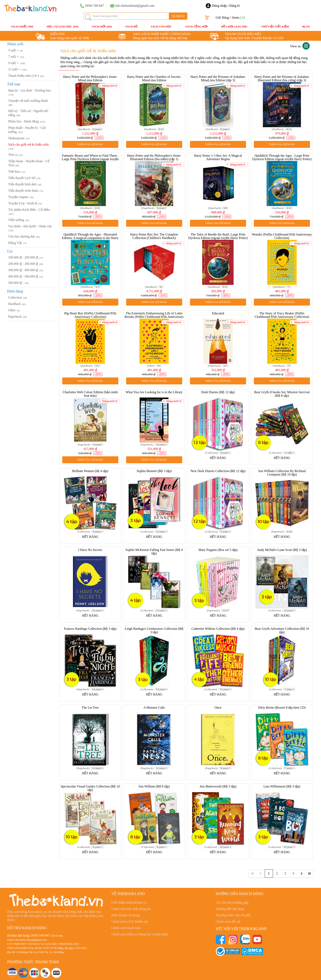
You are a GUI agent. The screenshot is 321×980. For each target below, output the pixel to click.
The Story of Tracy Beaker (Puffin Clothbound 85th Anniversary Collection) (282, 315)
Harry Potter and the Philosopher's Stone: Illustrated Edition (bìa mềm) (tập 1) (154, 157)
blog (306, 27)
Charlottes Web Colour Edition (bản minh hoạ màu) (90, 394)
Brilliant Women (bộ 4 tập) (90, 471)
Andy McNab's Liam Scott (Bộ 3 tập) (282, 550)
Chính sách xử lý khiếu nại (130, 922)
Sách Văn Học (161, 27)
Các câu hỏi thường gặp (232, 902)
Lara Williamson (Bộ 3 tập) (282, 786)
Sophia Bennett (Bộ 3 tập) (154, 471)
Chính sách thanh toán (126, 928)
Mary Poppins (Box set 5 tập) (218, 550)
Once (218, 708)
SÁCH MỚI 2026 (102, 27)
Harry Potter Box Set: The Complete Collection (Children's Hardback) (154, 236)
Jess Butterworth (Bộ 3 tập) (218, 786)
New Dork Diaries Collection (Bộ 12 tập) (218, 471)
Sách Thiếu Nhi (22, 27)
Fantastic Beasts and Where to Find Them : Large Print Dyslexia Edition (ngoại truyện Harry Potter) (90, 159)
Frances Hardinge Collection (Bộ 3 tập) (90, 629)
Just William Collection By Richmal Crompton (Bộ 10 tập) (282, 473)
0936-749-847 (40, 935)
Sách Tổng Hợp (196, 27)
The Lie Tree (90, 708)
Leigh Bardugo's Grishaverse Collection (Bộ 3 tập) (154, 630)
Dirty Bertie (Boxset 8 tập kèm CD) (282, 708)
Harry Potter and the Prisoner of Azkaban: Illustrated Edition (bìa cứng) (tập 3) (282, 78)
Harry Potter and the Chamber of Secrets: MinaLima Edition (154, 78)
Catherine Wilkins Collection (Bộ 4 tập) (218, 629)
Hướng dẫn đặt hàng (230, 909)
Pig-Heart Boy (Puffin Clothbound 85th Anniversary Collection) (90, 315)
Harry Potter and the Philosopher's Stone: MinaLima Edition (90, 78)
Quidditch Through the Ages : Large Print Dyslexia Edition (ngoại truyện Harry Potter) (282, 157)
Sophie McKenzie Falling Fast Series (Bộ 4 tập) (154, 552)
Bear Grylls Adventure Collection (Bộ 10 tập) (282, 630)
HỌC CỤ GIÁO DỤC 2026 (62, 27)
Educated (218, 313)
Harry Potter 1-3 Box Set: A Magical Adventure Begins (218, 157)
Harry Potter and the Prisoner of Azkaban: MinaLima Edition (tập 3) (218, 78)
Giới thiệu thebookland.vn (129, 902)
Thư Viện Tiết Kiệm (275, 27)
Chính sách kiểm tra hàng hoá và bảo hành (140, 934)
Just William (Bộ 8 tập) (154, 786)
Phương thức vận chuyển (233, 915)
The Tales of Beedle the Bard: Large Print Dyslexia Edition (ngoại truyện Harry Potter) (218, 236)
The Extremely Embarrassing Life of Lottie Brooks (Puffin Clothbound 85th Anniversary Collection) (154, 317)
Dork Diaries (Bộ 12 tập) (218, 392)
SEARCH (178, 16)
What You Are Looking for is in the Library (154, 392)
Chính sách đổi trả (228, 922)
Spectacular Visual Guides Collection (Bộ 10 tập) (90, 788)
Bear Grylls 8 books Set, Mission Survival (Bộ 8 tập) (282, 394)
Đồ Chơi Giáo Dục (235, 27)
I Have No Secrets (90, 550)
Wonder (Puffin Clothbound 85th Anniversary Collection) (282, 236)
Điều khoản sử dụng (125, 915)
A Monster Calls (154, 708)
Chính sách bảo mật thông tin (131, 909)
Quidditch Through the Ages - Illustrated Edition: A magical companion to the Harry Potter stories (90, 238)
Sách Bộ (131, 27)
